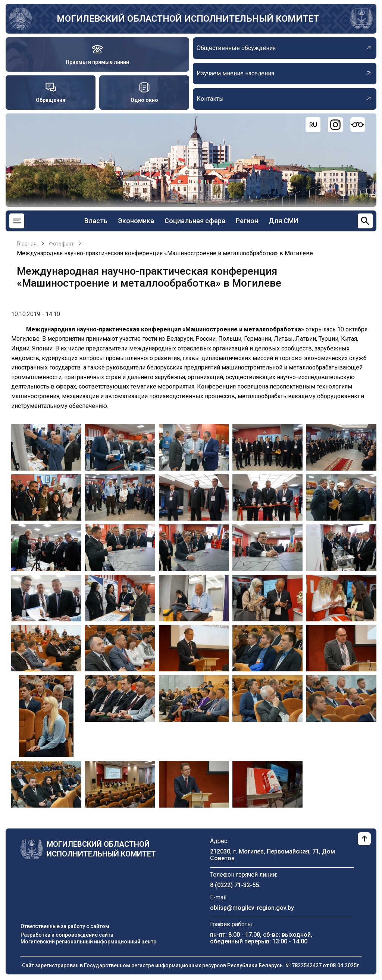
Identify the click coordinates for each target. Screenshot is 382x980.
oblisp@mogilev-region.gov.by (252, 908)
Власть (96, 221)
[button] (46, 447)
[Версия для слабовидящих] (358, 125)
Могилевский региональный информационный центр (88, 942)
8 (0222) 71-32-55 (234, 885)
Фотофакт (61, 244)
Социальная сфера (195, 221)
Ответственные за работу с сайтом (65, 926)
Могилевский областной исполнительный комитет (188, 19)
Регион (247, 221)
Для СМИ (283, 221)
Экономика (136, 221)
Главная (27, 244)
